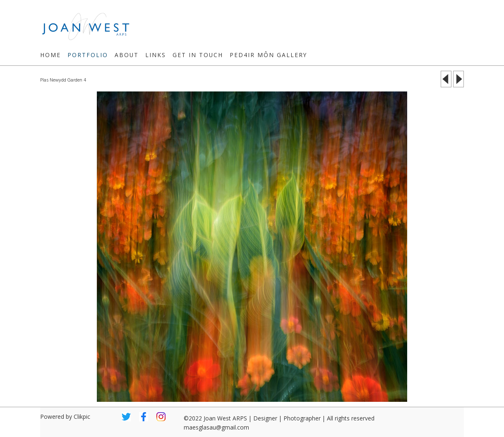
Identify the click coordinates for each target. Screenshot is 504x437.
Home (50, 55)
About (127, 55)
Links (156, 55)
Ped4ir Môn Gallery (268, 55)
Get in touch (198, 55)
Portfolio (88, 55)
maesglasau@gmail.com (216, 427)
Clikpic (82, 417)
